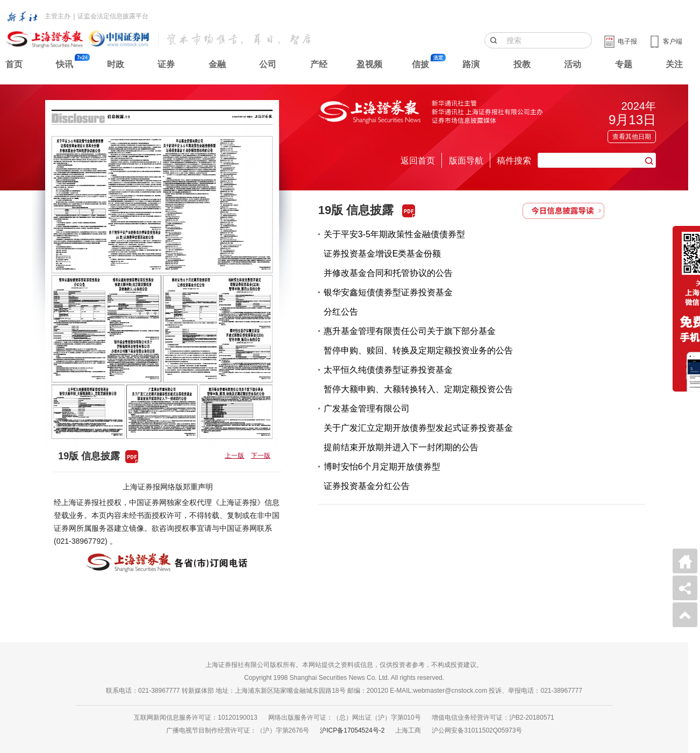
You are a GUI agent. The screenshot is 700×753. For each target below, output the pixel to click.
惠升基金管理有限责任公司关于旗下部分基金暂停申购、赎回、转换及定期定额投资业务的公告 (418, 341)
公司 (268, 64)
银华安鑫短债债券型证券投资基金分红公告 (388, 302)
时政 (116, 64)
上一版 (234, 456)
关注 (674, 64)
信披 (420, 64)
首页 (14, 64)
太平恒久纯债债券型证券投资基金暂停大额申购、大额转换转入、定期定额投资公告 (418, 379)
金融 (217, 64)
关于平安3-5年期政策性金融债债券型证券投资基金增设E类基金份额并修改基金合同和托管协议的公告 (394, 254)
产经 (319, 64)
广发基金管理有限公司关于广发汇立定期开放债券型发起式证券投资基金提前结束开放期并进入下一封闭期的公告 (418, 428)
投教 (522, 64)
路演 (471, 64)
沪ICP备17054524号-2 (352, 730)
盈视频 (369, 64)
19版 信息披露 (356, 210)
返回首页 (418, 161)
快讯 (65, 64)
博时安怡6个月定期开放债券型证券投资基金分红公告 (382, 476)
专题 (624, 64)
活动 (573, 64)
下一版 (261, 456)
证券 (166, 64)
